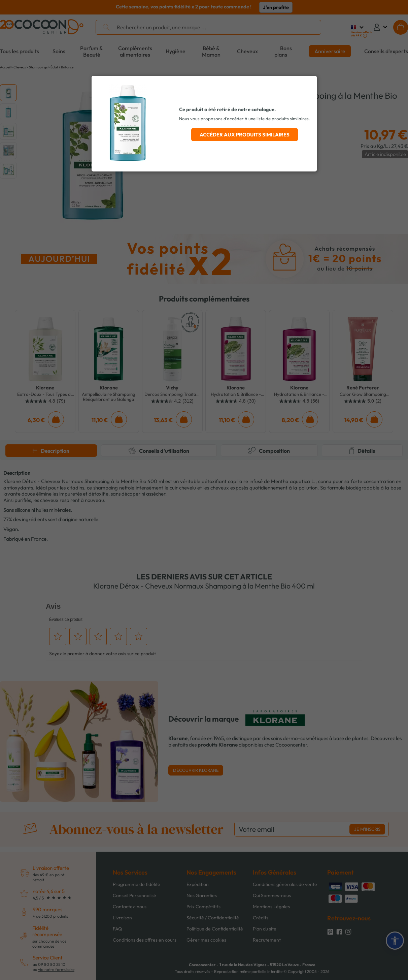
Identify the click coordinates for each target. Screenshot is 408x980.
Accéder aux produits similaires (245, 135)
